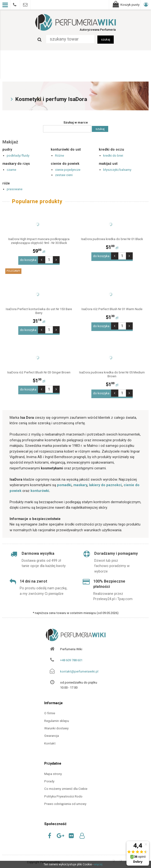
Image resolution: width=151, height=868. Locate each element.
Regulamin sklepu (57, 717)
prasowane (15, 189)
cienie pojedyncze (68, 170)
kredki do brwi (113, 156)
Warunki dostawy (56, 724)
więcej (98, 864)
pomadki (64, 481)
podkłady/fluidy (18, 156)
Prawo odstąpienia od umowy (65, 800)
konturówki (40, 486)
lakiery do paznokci (105, 481)
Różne (60, 156)
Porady (49, 777)
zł (39, 252)
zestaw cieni (64, 175)
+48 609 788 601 (71, 656)
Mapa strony (53, 770)
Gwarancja (52, 732)
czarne (11, 170)
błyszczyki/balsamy (117, 170)
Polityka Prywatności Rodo (63, 792)
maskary (80, 481)
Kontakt (50, 739)
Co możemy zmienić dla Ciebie (66, 785)
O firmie (50, 709)
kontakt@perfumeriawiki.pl (79, 667)
